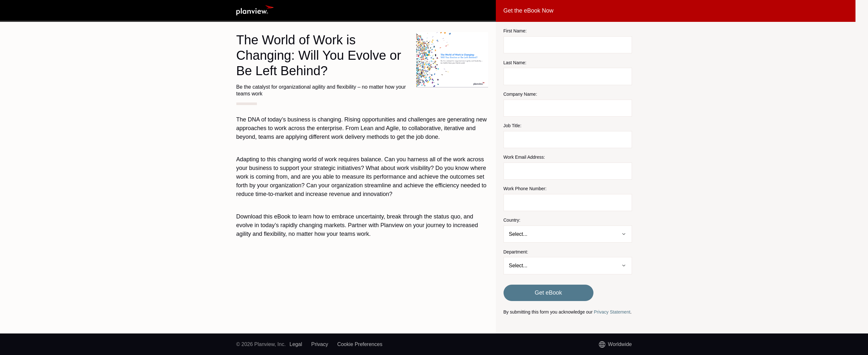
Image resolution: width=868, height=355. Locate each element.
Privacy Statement (612, 312)
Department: (516, 252)
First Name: (515, 31)
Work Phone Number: (525, 189)
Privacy (320, 344)
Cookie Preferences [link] (360, 344)
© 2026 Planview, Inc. (261, 344)
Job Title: (513, 126)
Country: (512, 220)
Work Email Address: (524, 157)
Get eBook (548, 293)
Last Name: (515, 63)
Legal (296, 344)
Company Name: (520, 94)
